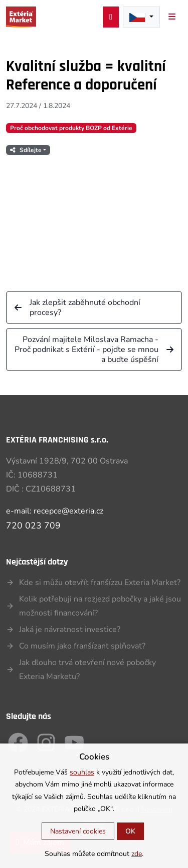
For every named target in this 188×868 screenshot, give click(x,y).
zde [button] (137, 854)
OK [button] (130, 831)
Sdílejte (26, 150)
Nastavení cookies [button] (78, 831)
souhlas (82, 772)
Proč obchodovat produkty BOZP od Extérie (71, 128)
